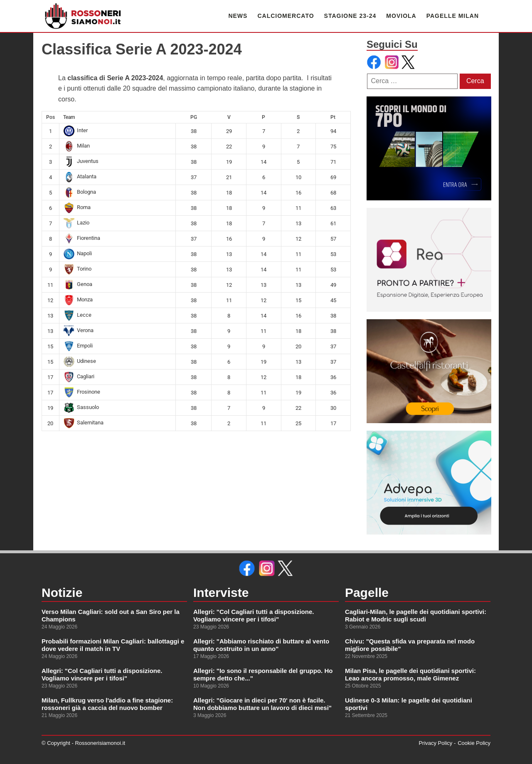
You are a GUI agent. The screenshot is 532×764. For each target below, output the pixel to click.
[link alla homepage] (83, 16)
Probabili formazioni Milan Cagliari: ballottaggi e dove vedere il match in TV (113, 645)
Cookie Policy (474, 743)
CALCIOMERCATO (286, 16)
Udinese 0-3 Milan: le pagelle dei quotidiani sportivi (409, 704)
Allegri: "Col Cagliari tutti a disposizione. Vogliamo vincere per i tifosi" (102, 674)
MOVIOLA (401, 16)
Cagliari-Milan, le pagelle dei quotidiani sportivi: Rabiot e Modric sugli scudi (416, 615)
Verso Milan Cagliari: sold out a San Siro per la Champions (111, 615)
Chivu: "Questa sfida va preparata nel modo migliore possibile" (410, 645)
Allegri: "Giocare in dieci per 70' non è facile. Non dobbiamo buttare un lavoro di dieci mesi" (262, 704)
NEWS (238, 16)
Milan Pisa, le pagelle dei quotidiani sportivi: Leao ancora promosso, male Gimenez (410, 674)
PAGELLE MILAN (453, 16)
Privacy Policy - (437, 743)
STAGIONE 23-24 (350, 16)
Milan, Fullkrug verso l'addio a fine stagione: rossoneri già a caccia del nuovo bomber (107, 704)
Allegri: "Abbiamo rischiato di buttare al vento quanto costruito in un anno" (261, 645)
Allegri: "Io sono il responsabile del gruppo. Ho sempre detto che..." (263, 674)
